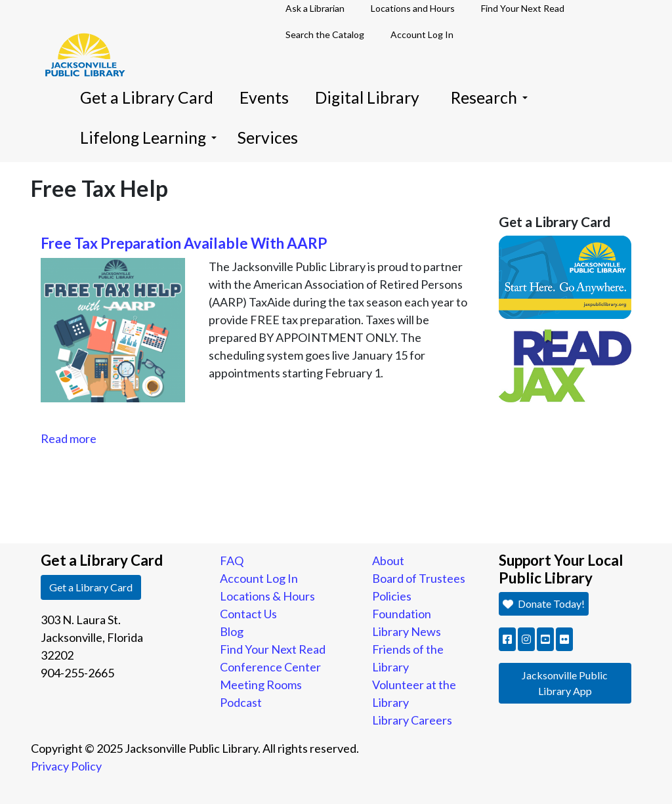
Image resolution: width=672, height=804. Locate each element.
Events (264, 97)
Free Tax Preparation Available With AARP (184, 243)
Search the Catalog (325, 34)
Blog (232, 631)
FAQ (232, 561)
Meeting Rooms (261, 685)
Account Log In (422, 34)
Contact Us (248, 614)
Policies (392, 596)
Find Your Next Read (273, 649)
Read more (69, 438)
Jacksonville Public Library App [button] (565, 683)
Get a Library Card (147, 97)
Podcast (241, 702)
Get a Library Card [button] (91, 587)
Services (268, 138)
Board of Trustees (419, 578)
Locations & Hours (267, 596)
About (388, 561)
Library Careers (412, 720)
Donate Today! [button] (543, 603)
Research (489, 97)
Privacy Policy (66, 766)
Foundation (402, 614)
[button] (507, 639)
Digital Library (367, 97)
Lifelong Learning (148, 138)
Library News (407, 631)
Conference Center (270, 667)
